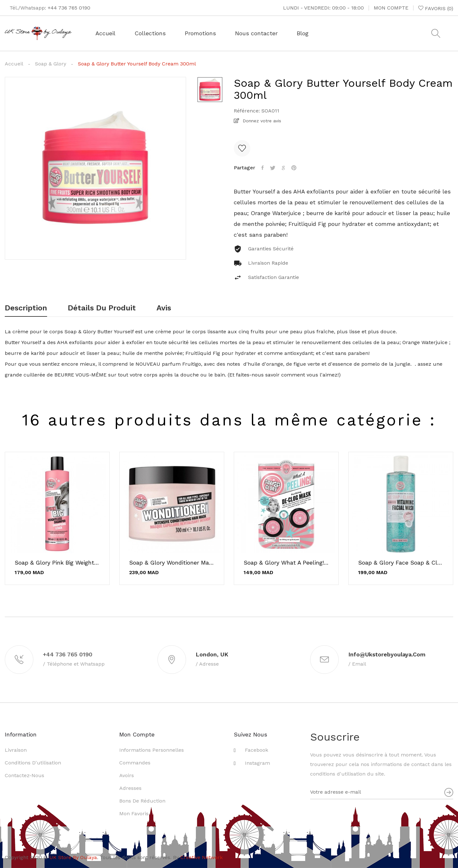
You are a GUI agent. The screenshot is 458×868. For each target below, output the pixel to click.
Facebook (257, 750)
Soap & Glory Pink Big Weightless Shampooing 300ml (57, 563)
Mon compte (391, 8)
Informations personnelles (152, 750)
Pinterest (294, 168)
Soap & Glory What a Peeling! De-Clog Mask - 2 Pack (286, 563)
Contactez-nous (24, 775)
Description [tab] (26, 308)
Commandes (135, 763)
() (436, 8)
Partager (263, 168)
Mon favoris (134, 814)
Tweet (273, 168)
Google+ (283, 168)
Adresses (130, 788)
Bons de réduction (142, 801)
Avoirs (127, 775)
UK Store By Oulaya (73, 857)
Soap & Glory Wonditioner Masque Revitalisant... (172, 563)
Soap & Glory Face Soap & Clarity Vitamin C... (401, 563)
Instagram (257, 763)
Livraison (16, 750)
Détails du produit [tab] (102, 308)
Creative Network (201, 857)
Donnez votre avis (261, 121)
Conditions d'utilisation (33, 763)
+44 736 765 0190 (69, 8)
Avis (164, 308)
